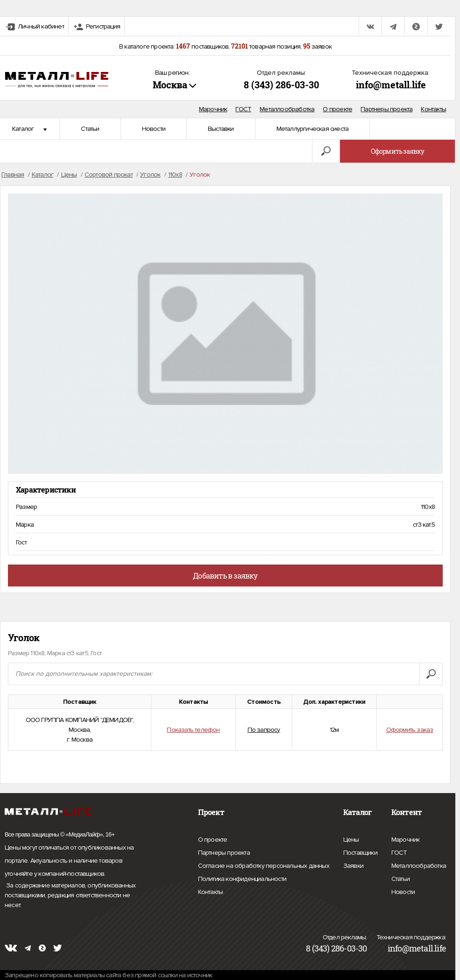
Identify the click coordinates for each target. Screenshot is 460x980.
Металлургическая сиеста (313, 129)
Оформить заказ (410, 730)
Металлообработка (287, 109)
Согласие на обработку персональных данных (264, 866)
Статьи (90, 129)
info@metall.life (391, 85)
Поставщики (360, 851)
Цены (351, 838)
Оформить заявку (398, 151)
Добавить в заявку (225, 576)
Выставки (221, 129)
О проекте (337, 109)
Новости (154, 129)
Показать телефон (193, 730)
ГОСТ (243, 109)
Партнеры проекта (386, 109)
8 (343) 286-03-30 (281, 85)
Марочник (213, 109)
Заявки (353, 865)
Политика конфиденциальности (242, 879)
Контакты (433, 109)
